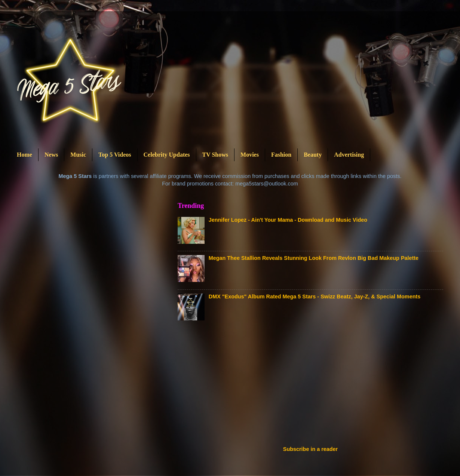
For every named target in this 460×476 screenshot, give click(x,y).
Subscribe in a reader (310, 449)
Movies (250, 155)
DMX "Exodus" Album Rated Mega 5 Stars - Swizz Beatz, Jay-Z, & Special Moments (315, 297)
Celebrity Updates (167, 155)
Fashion (281, 155)
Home (24, 155)
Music (78, 155)
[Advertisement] (232, 386)
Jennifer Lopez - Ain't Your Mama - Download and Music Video (288, 220)
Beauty (313, 155)
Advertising (349, 155)
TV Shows (215, 155)
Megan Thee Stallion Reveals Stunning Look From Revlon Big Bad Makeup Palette (314, 258)
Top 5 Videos (115, 155)
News (51, 155)
